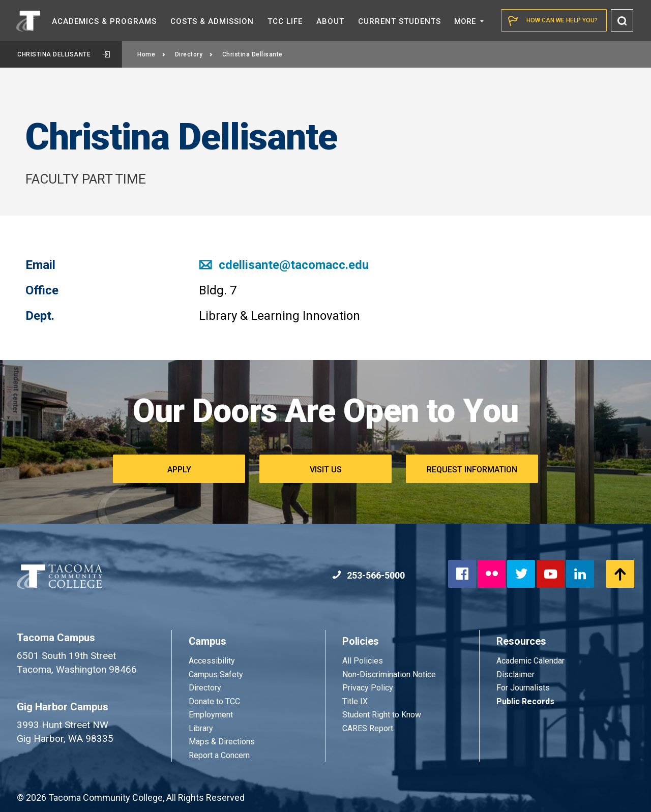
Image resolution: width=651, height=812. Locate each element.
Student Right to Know (382, 715)
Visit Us (326, 470)
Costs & (212, 21)
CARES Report (368, 728)
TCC (285, 21)
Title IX (355, 701)
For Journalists (523, 688)
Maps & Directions (222, 742)
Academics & (104, 21)
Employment (211, 715)
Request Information (472, 470)
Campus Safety (216, 674)
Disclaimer (515, 674)
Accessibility (212, 661)
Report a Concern (219, 755)
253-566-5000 (368, 575)
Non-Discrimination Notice (389, 674)
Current (400, 21)
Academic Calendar (530, 661)
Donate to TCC (214, 701)
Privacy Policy (368, 688)
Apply (179, 470)
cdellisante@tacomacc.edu (284, 265)
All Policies (364, 661)
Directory (194, 54)
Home (152, 54)
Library (201, 728)
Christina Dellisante (64, 54)
